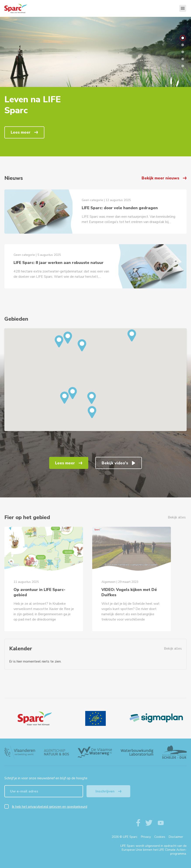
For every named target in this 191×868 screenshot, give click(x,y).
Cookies (160, 837)
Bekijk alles (177, 517)
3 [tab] (183, 52)
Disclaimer (176, 837)
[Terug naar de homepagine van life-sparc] (23, 8)
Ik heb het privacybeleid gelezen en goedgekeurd (49, 807)
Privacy (146, 837)
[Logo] (35, 718)
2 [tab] (183, 45)
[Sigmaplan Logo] (156, 718)
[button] (82, 345)
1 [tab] (183, 38)
